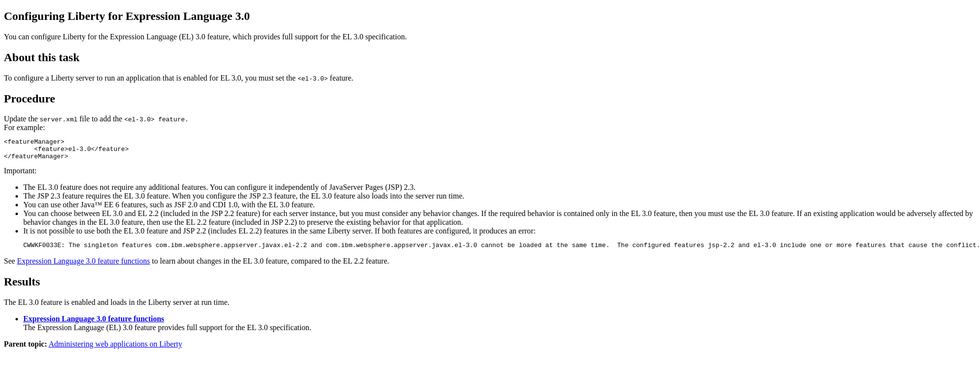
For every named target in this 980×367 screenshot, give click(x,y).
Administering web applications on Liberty (115, 350)
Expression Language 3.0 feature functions (83, 267)
